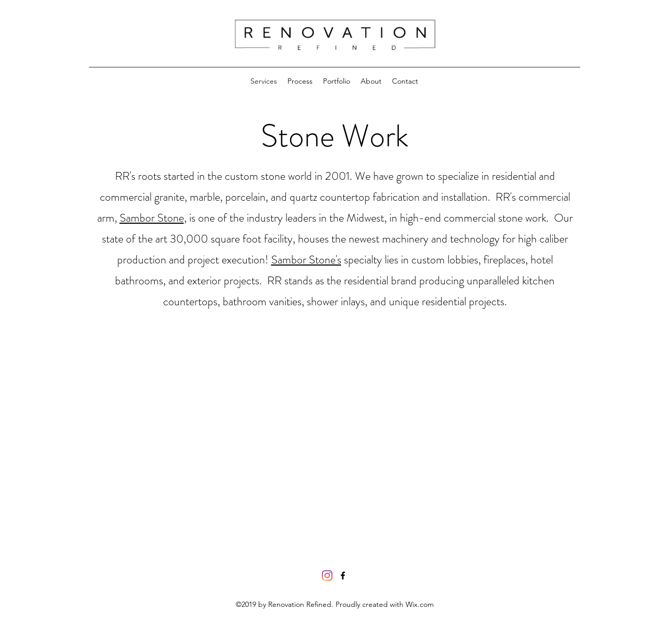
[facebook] (343, 576)
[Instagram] (327, 576)
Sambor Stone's (306, 260)
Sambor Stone (152, 218)
